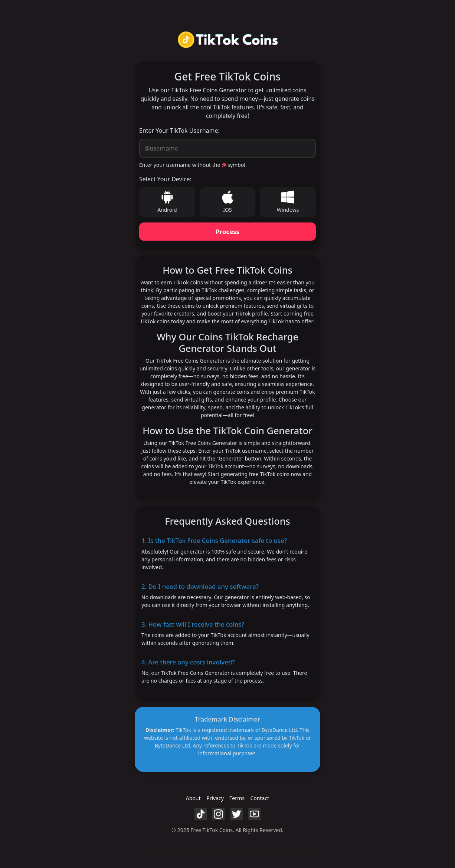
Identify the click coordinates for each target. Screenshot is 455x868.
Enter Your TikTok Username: (179, 131)
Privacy (215, 798)
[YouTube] (254, 813)
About (193, 798)
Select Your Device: (165, 179)
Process (227, 232)
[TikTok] (201, 813)
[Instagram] (218, 813)
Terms (237, 798)
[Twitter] (237, 813)
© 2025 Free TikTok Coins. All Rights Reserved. (227, 830)
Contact (260, 798)
